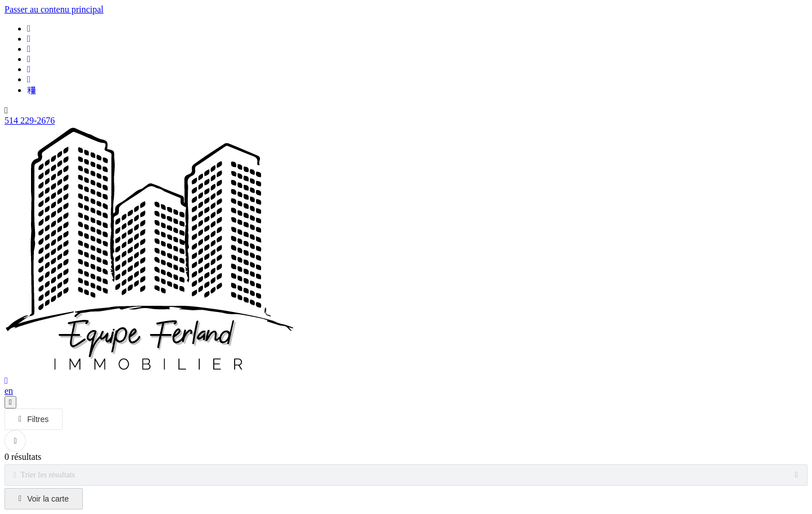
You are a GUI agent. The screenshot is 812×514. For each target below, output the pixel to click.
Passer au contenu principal (54, 9)
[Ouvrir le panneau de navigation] (10, 402)
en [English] (9, 391)
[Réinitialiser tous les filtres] (15, 441)
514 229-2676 (30, 120)
